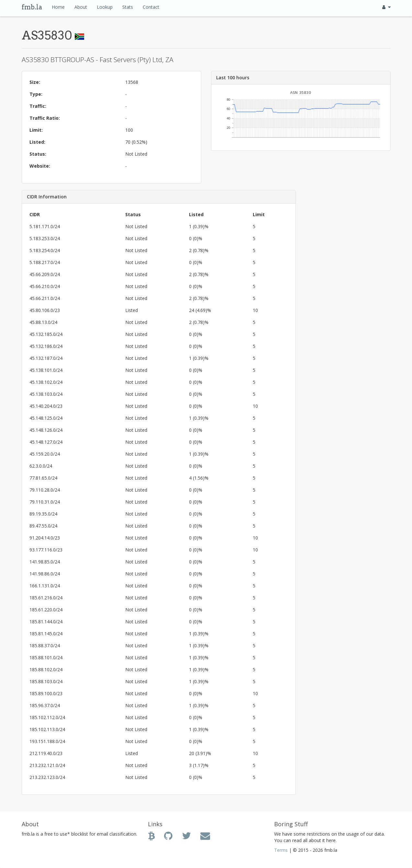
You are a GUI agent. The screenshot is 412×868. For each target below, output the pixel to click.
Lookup (105, 7)
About (81, 7)
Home (58, 7)
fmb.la (32, 7)
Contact (151, 7)
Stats (128, 7)
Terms (281, 850)
